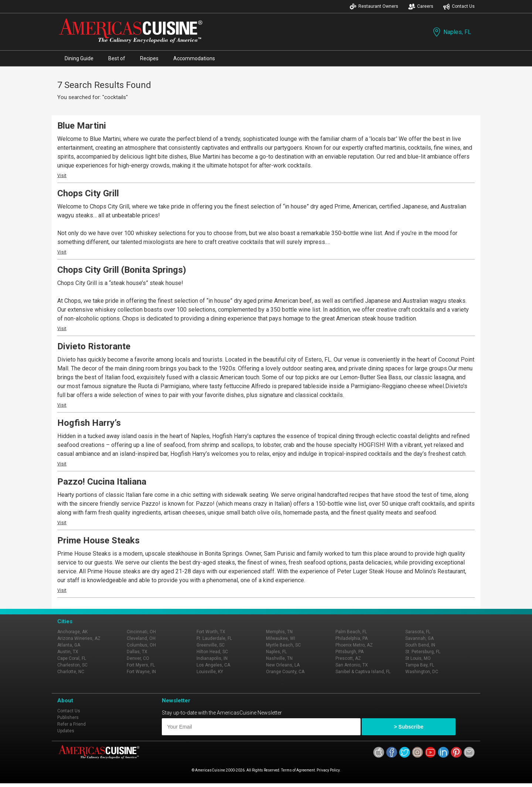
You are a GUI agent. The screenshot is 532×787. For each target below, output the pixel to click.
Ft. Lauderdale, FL (214, 638)
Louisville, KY (210, 672)
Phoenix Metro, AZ (354, 645)
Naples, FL (451, 32)
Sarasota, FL (418, 632)
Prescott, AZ (348, 658)
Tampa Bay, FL (420, 665)
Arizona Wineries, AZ (79, 638)
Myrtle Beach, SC (283, 645)
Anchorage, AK (72, 632)
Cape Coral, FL (72, 658)
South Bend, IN (420, 645)
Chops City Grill (88, 193)
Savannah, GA (420, 638)
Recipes (149, 58)
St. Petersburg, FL (423, 652)
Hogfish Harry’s (89, 423)
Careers (421, 6)
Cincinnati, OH (141, 632)
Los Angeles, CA (213, 665)
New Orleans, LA (283, 665)
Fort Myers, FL (141, 665)
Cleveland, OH (141, 638)
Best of (117, 58)
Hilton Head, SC (212, 652)
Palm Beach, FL (351, 632)
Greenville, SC (211, 645)
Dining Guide (79, 58)
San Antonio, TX (352, 665)
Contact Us (459, 6)
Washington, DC (422, 672)
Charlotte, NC (71, 672)
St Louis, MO (418, 658)
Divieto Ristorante (94, 346)
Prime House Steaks (98, 540)
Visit (62, 176)
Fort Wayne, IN (141, 672)
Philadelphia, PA (352, 638)
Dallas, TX (137, 652)
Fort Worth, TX (211, 632)
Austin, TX (68, 652)
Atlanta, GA (69, 645)
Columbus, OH (141, 645)
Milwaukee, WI (281, 638)
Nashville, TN (279, 658)
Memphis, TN (279, 632)
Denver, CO (138, 658)
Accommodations (194, 58)
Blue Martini (82, 126)
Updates (66, 731)
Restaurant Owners (374, 6)
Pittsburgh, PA (349, 652)
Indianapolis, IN (212, 658)
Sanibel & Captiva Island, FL (363, 672)
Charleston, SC (72, 665)
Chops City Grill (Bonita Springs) (122, 270)
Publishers (68, 718)
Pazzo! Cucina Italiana (102, 482)
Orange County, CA (285, 672)
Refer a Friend (71, 724)
